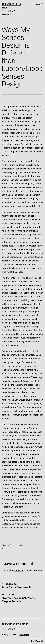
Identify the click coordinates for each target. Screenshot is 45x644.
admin (7, 548)
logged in (19, 570)
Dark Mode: (37, 641)
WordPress (24, 634)
